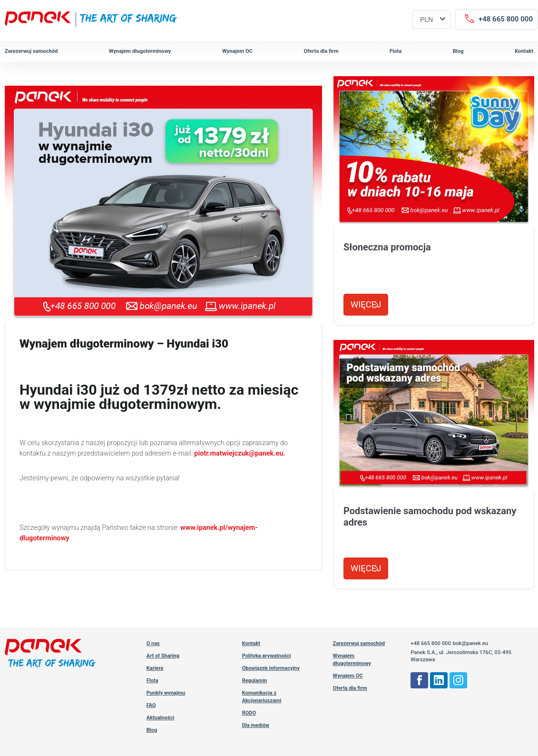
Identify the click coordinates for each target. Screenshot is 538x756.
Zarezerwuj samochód (31, 51)
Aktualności (161, 718)
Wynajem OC (237, 51)
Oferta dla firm (321, 51)
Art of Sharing (163, 656)
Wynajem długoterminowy (140, 51)
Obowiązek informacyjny (271, 668)
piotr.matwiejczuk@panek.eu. (240, 453)
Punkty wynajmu (166, 693)
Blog (458, 51)
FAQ (151, 705)
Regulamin (255, 681)
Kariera (155, 668)
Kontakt (524, 51)
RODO (249, 713)
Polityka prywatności (267, 656)
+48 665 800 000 (431, 643)
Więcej (366, 304)
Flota (396, 51)
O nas (153, 643)
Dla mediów (256, 725)
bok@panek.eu (470, 643)
